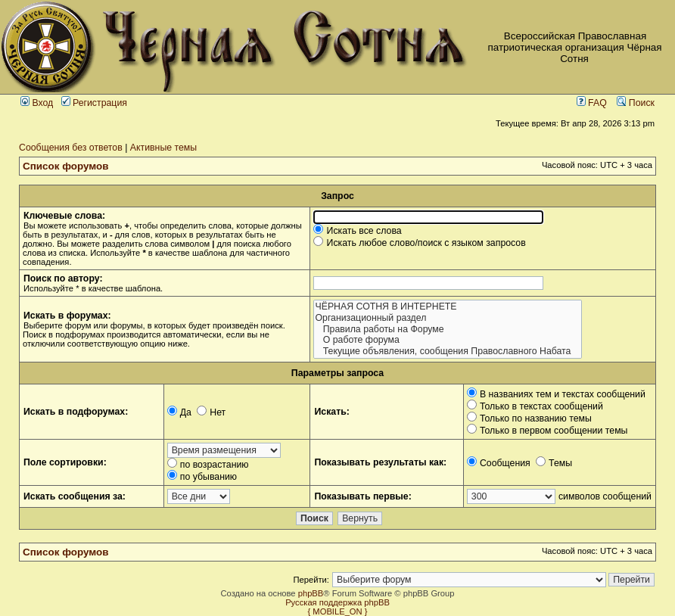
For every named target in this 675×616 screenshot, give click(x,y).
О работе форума (447, 340)
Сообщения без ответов (71, 148)
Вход (37, 103)
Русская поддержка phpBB (337, 602)
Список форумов (66, 166)
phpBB (311, 593)
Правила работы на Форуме (447, 330)
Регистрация (94, 103)
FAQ (592, 103)
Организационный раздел (447, 318)
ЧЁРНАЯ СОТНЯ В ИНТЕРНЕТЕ (447, 307)
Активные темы (163, 148)
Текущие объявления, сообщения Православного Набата (447, 352)
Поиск (636, 103)
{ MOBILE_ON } (338, 611)
